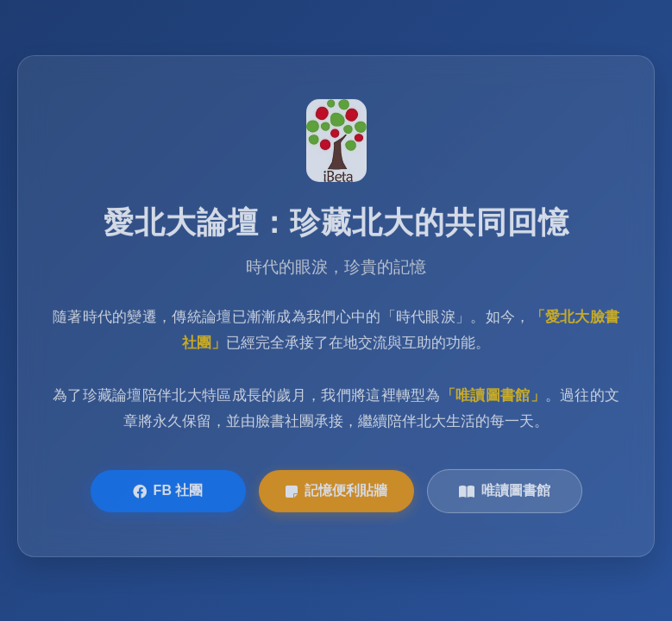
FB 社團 (168, 492)
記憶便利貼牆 (336, 492)
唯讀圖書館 (505, 492)
